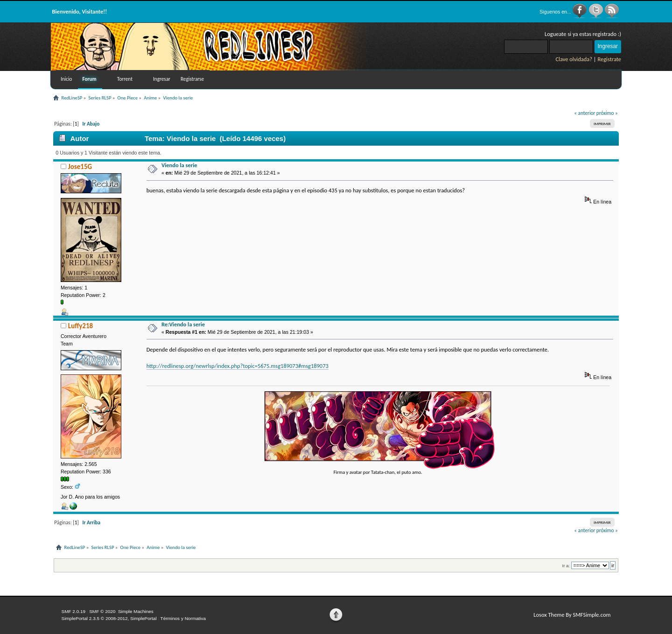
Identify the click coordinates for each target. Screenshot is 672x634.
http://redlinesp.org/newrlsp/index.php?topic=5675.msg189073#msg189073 (238, 366)
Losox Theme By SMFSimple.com (572, 615)
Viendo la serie (179, 165)
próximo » (607, 113)
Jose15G (80, 167)
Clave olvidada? (574, 59)
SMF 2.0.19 (74, 611)
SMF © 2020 (102, 611)
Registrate (609, 59)
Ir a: (566, 566)
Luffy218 (80, 326)
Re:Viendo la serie (183, 324)
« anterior (584, 113)
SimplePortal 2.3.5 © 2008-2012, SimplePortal (109, 618)
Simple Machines (136, 611)
